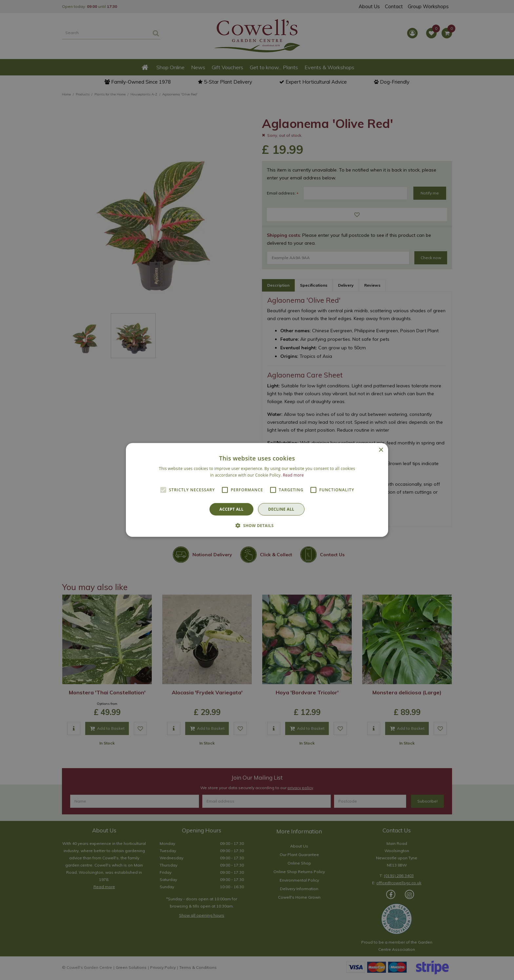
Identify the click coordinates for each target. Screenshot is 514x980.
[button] (257, 525)
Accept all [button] (231, 509)
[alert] (257, 490)
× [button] (381, 450)
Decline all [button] (281, 509)
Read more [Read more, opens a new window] (293, 475)
